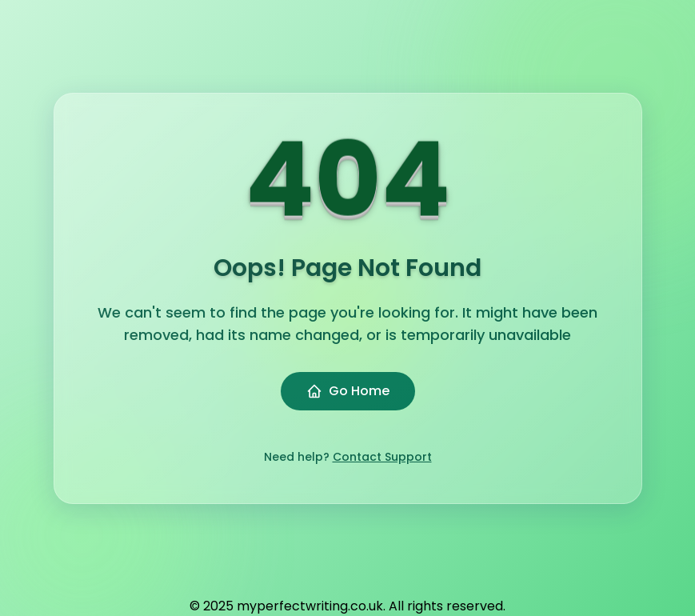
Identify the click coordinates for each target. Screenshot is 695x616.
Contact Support (382, 457)
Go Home (348, 391)
